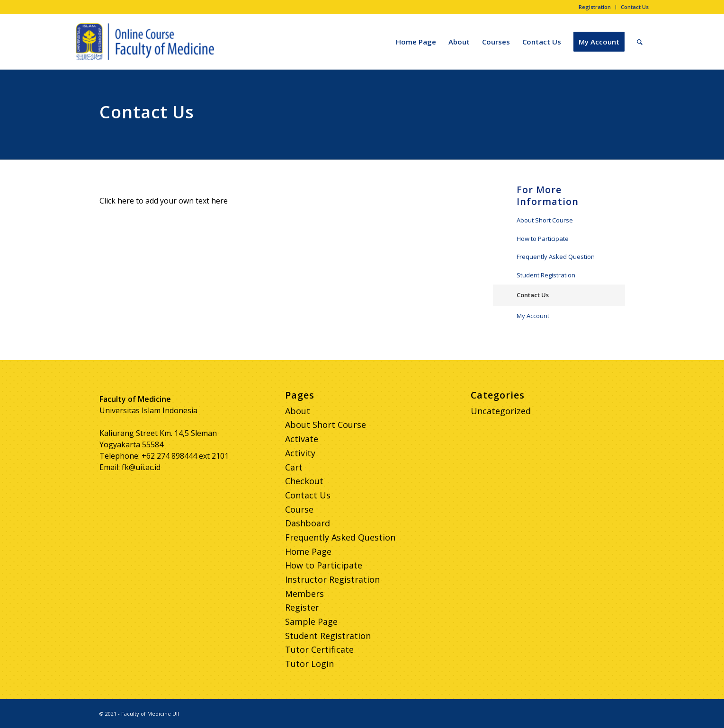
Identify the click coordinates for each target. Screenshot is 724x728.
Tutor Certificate (319, 649)
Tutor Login (309, 664)
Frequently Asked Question (556, 257)
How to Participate (543, 239)
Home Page (308, 551)
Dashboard (308, 523)
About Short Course (545, 220)
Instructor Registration (332, 579)
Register (302, 607)
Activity (300, 453)
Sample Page (311, 621)
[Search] (640, 42)
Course (299, 509)
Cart (294, 467)
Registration (595, 7)
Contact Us (635, 7)
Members (304, 594)
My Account (533, 316)
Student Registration (546, 275)
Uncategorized (501, 411)
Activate (302, 439)
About (298, 411)
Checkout (304, 481)
